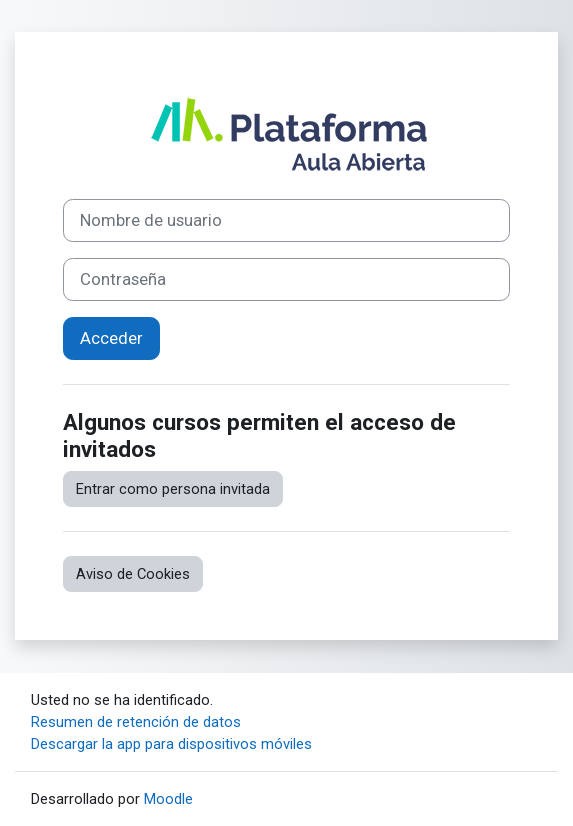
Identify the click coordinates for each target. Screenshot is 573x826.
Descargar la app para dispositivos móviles (171, 744)
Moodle (168, 799)
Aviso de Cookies (133, 574)
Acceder (111, 338)
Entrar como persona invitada (173, 489)
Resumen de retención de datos (136, 722)
